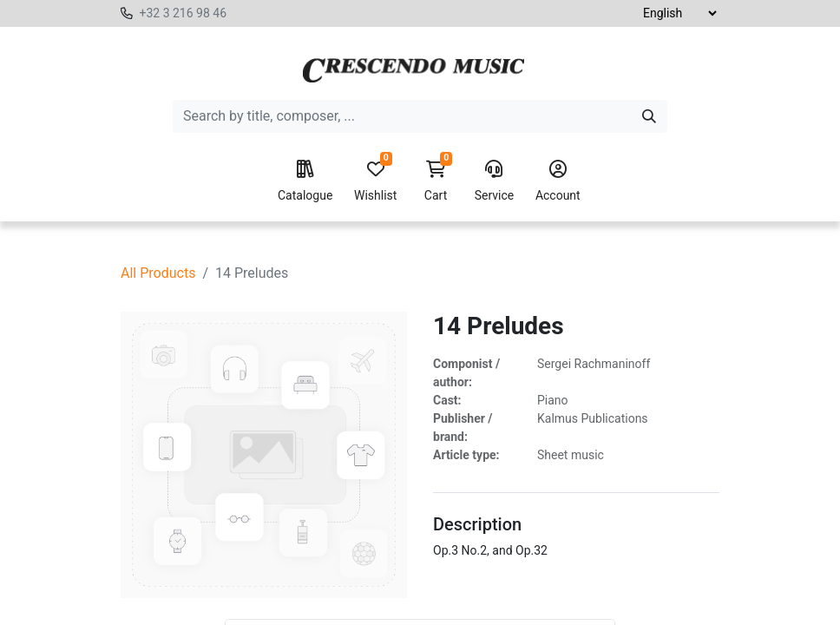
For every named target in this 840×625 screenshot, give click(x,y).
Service (495, 181)
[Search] (649, 116)
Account (558, 181)
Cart (436, 181)
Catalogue (305, 181)
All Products (158, 273)
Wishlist (375, 181)
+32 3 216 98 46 (183, 13)
